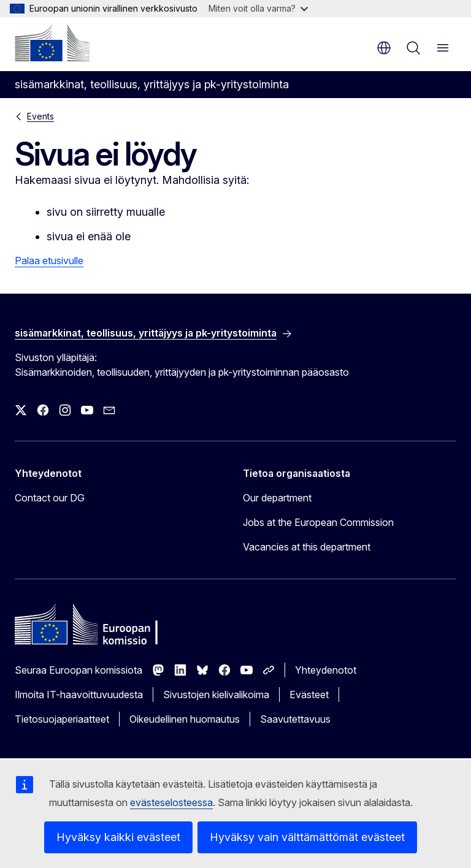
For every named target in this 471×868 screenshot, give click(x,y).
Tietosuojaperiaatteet (62, 719)
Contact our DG (50, 498)
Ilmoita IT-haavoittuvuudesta (79, 695)
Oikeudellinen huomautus (185, 719)
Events (40, 116)
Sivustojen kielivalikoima (216, 695)
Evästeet (309, 695)
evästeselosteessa (171, 802)
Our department (277, 498)
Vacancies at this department (307, 547)
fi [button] (384, 48)
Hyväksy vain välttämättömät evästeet (307, 837)
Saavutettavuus (295, 719)
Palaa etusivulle (49, 261)
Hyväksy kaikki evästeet (118, 837)
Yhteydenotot (326, 670)
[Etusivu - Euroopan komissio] (52, 43)
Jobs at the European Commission (318, 522)
